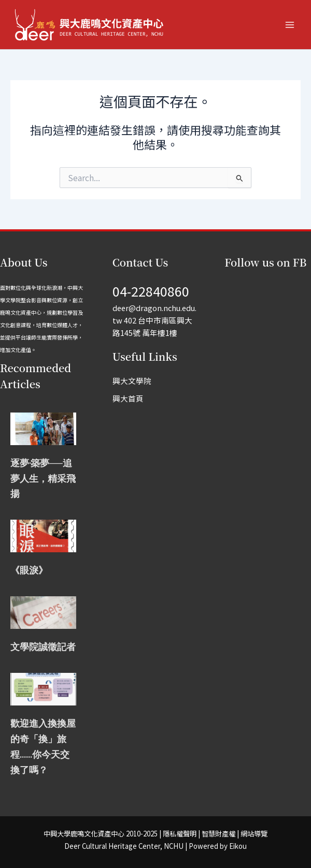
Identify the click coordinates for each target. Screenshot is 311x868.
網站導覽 (254, 834)
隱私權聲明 (180, 834)
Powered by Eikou (218, 846)
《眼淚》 (29, 570)
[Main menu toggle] (290, 25)
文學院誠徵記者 (43, 647)
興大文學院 (132, 381)
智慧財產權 (218, 834)
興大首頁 (128, 398)
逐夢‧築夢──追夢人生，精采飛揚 (43, 478)
